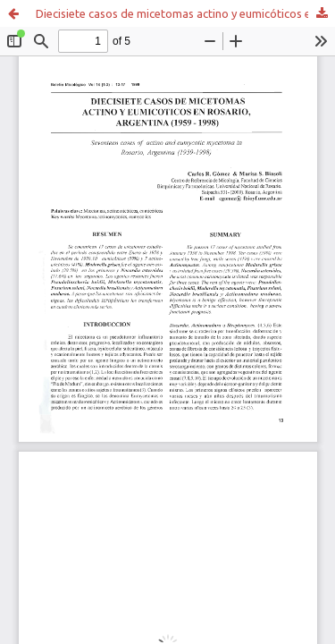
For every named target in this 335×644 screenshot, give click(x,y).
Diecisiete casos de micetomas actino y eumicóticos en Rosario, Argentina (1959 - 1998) (185, 13)
